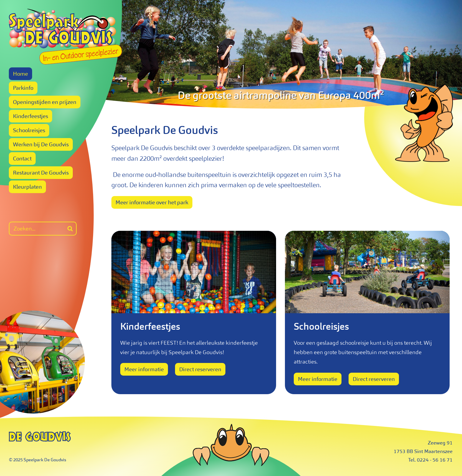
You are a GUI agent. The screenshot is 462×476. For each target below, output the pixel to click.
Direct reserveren (200, 369)
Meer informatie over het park (152, 202)
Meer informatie (144, 369)
